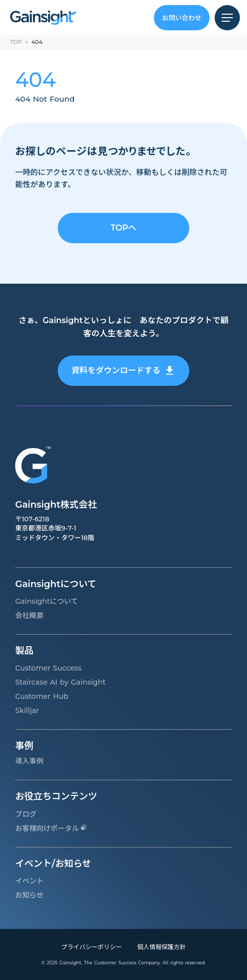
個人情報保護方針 (161, 947)
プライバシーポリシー (92, 947)
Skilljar (27, 710)
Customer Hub (42, 696)
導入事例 (29, 761)
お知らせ (29, 895)
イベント (29, 881)
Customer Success (48, 668)
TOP (16, 42)
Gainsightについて (47, 601)
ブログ (26, 814)
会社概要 (29, 615)
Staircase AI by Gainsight (60, 682)
